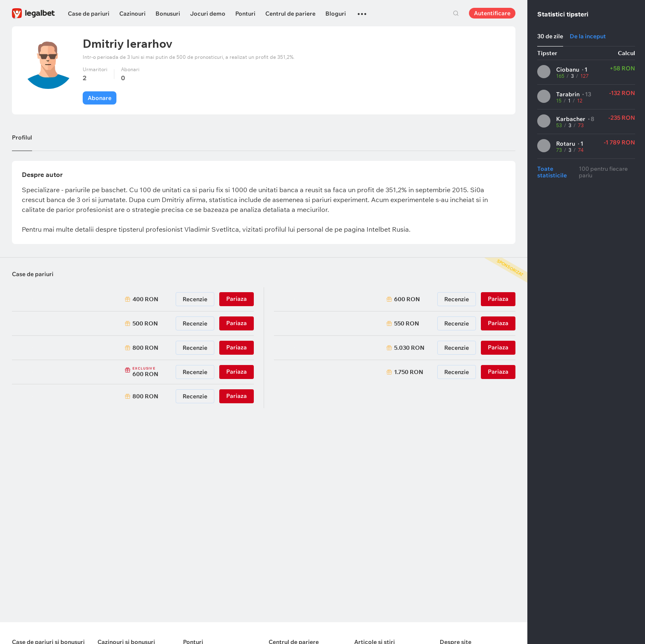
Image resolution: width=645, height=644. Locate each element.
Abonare (100, 98)
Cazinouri (132, 14)
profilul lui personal (295, 229)
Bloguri (336, 14)
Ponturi (245, 14)
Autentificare (492, 13)
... (362, 10)
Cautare (456, 13)
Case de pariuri (89, 14)
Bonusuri (168, 14)
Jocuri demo (208, 14)
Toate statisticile (552, 172)
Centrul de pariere (290, 14)
